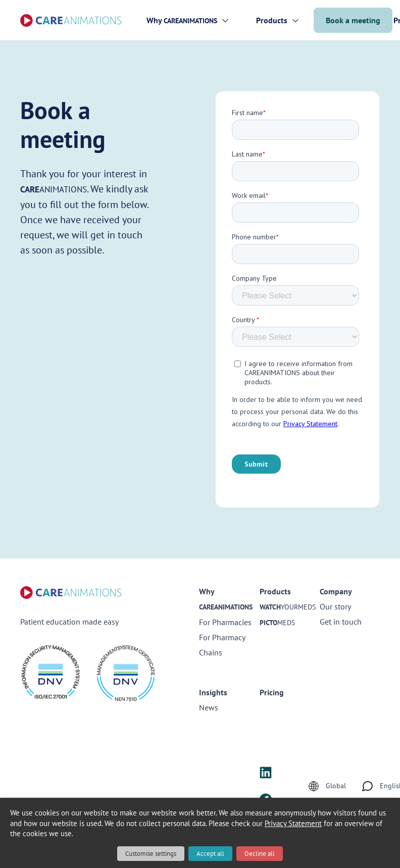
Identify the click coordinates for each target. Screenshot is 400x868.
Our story (335, 606)
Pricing (272, 692)
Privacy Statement (293, 823)
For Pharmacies (225, 622)
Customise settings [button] (151, 854)
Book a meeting (353, 20)
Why (182, 20)
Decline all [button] (260, 854)
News (209, 707)
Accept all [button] (210, 854)
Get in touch (341, 622)
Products (272, 20)
